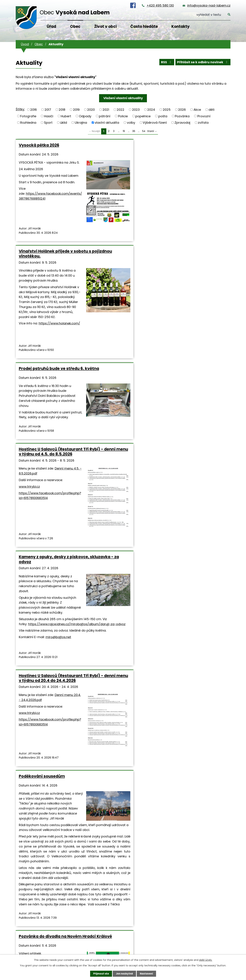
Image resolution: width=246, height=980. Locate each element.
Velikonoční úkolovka (113, 711)
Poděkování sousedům (42, 467)
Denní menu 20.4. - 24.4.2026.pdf (172, 353)
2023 (136, 110)
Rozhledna (28, 123)
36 (134, 131)
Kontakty (180, 27)
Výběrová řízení (155, 123)
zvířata (203, 123)
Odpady (85, 116)
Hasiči (49, 116)
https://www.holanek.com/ (132, 252)
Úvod (25, 44)
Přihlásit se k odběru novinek (202, 63)
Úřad (51, 27)
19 (124, 131)
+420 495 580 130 (160, 5)
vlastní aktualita (107, 123)
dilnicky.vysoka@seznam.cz (204, 622)
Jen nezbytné (124, 974)
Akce (197, 110)
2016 (33, 110)
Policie (123, 116)
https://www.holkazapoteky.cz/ (122, 801)
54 (144, 131)
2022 (120, 110)
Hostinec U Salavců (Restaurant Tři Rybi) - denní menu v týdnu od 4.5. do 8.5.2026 (48, 312)
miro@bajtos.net (131, 424)
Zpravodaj (182, 123)
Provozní (204, 116)
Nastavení (147, 974)
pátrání (105, 116)
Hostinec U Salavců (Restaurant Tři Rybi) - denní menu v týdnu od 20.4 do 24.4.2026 (192, 312)
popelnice (143, 116)
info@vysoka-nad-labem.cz (209, 5)
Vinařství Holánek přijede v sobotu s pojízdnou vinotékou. (122, 148)
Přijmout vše (100, 974)
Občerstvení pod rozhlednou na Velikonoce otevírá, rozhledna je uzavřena (192, 716)
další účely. (206, 960)
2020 (91, 110)
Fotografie (28, 116)
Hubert (66, 116)
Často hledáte (144, 27)
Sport (48, 123)
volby (131, 123)
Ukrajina (81, 123)
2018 (62, 110)
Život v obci (105, 27)
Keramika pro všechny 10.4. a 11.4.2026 (193, 470)
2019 (76, 110)
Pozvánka (182, 116)
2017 (48, 110)
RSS (165, 63)
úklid (64, 123)
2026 (182, 110)
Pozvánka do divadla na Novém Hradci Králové (123, 470)
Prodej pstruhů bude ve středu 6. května (194, 148)
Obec (75, 27)
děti (211, 110)
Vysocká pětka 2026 (39, 145)
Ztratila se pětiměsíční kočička (50, 711)
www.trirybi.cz (29, 403)
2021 (106, 110)
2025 (167, 110)
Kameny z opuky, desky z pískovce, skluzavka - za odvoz (122, 307)
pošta (163, 116)
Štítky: (20, 109)
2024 (151, 110)
